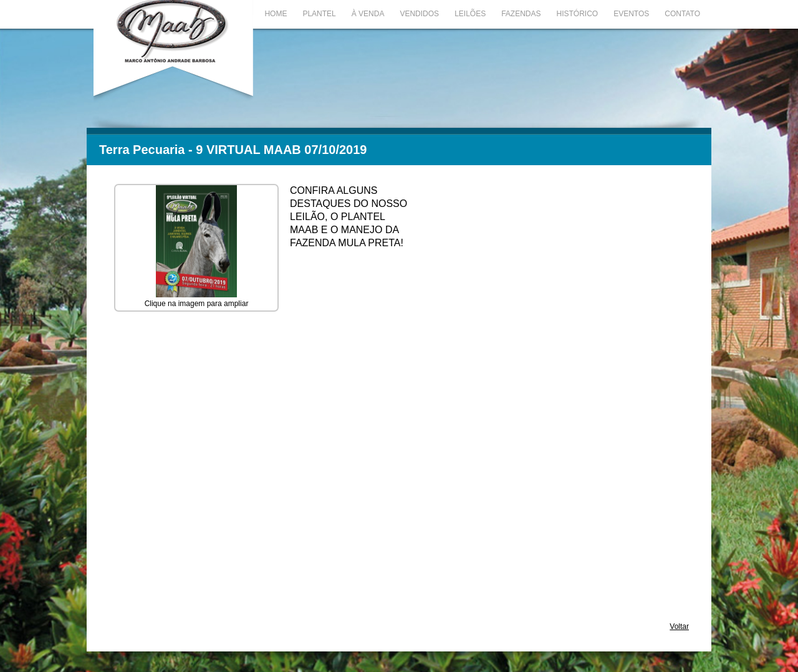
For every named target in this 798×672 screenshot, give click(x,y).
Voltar (679, 626)
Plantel (319, 14)
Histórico (578, 14)
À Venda (368, 14)
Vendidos (419, 14)
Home (276, 14)
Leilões (470, 14)
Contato (682, 14)
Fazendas (521, 14)
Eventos (631, 14)
